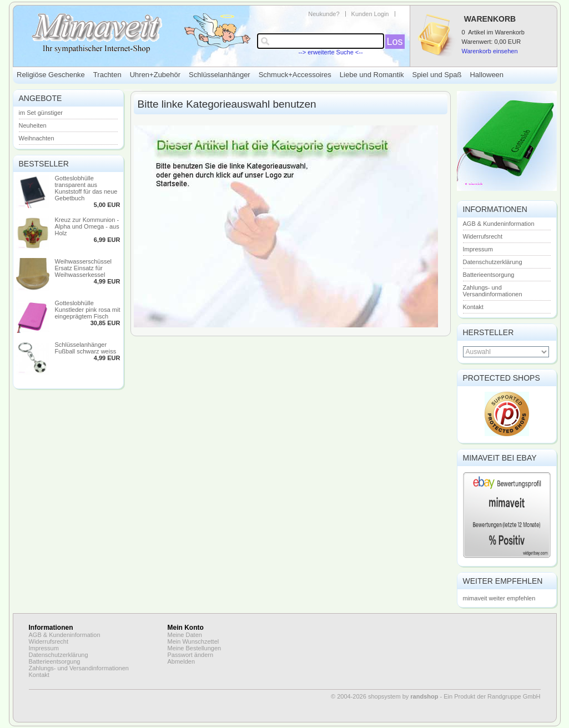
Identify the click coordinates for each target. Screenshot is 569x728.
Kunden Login (370, 14)
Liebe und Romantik (372, 75)
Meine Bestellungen (195, 648)
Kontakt (473, 307)
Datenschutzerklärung (493, 262)
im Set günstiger (41, 113)
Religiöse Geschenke (51, 75)
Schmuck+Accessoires (295, 75)
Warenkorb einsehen (490, 51)
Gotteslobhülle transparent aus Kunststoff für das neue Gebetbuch (86, 188)
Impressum (478, 249)
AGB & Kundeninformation (499, 224)
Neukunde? (324, 14)
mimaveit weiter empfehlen (499, 598)
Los (395, 42)
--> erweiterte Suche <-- (330, 52)
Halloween (487, 75)
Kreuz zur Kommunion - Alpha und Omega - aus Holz (87, 226)
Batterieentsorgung (489, 275)
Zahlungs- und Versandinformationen (493, 291)
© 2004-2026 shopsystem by (384, 696)
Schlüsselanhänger (220, 75)
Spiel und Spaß (437, 75)
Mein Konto (186, 628)
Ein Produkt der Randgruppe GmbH (492, 696)
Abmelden (182, 661)
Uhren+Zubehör (155, 75)
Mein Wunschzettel (193, 641)
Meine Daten (185, 635)
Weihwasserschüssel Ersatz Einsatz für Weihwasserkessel (84, 268)
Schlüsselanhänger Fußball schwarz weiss (86, 348)
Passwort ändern (191, 655)
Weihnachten (37, 138)
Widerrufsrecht (483, 236)
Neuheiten (33, 125)
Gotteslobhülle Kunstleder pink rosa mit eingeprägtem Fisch (88, 310)
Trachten (107, 75)
